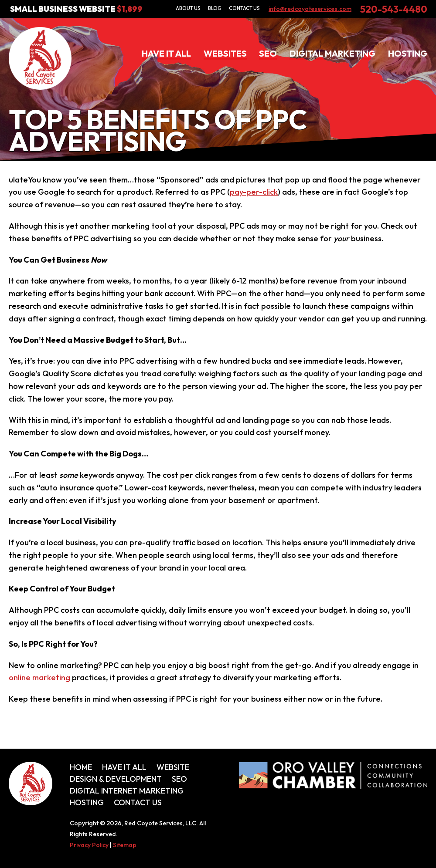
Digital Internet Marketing (127, 791)
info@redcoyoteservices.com (310, 9)
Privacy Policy (89, 845)
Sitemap (125, 845)
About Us (188, 8)
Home (81, 767)
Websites (225, 53)
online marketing (39, 677)
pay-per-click (254, 192)
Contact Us (244, 8)
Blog (215, 8)
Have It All (166, 53)
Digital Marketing (332, 53)
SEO (268, 53)
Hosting (408, 53)
